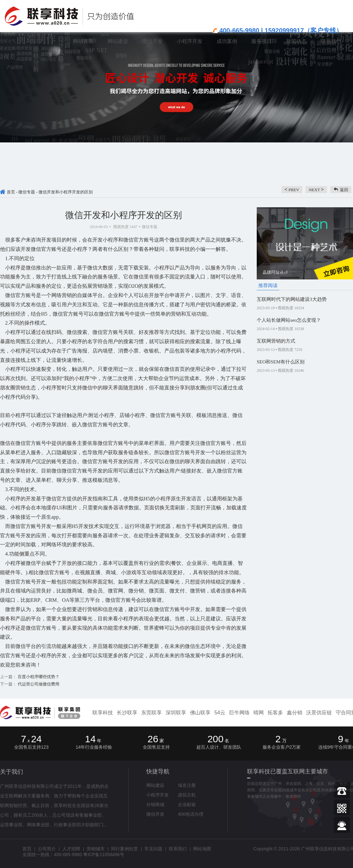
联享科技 (103, 713)
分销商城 (155, 804)
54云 (220, 713)
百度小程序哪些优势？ (38, 677)
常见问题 (153, 849)
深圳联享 (176, 713)
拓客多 (275, 713)
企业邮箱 (187, 804)
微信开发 (155, 814)
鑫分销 (295, 713)
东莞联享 (151, 713)
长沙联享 (127, 713)
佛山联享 (200, 713)
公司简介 (47, 849)
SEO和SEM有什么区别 (281, 362)
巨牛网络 (239, 713)
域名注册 (187, 785)
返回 (344, 190)
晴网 (259, 713)
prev (292, 189)
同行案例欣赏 (125, 849)
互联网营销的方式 (276, 341)
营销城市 (96, 849)
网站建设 (155, 785)
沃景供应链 (319, 713)
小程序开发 (158, 795)
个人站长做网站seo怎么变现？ (289, 320)
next (316, 189)
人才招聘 (71, 849)
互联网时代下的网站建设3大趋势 (292, 299)
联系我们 (178, 849)
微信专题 (27, 192)
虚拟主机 (187, 795)
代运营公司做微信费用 (38, 684)
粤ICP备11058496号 (104, 855)
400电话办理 (190, 814)
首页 (11, 192)
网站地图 (202, 849)
